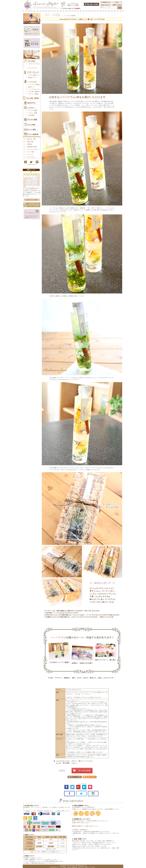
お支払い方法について (63, 811)
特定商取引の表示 (32, 147)
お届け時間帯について (111, 809)
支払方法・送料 (31, 139)
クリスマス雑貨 (33, 111)
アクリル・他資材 (33, 94)
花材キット (31, 87)
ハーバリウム (56, 14)
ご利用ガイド (44, 852)
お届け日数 (30, 142)
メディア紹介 (31, 152)
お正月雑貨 (31, 115)
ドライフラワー (33, 68)
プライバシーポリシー (33, 149)
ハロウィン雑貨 (33, 113)
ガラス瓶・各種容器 (34, 92)
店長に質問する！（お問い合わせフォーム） (86, 826)
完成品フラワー (33, 78)
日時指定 (29, 144)
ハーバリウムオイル (34, 89)
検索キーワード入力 (106, 7)
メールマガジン (31, 157)
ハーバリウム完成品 (34, 85)
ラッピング (30, 154)
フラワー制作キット (34, 75)
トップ (47, 14)
